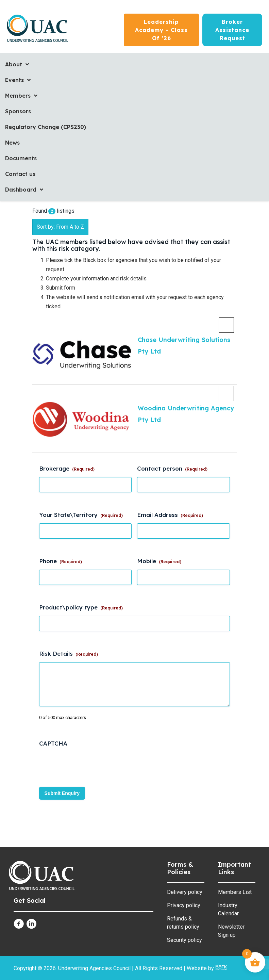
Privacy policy (184, 905)
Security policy (184, 940)
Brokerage (67, 468)
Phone (61, 561)
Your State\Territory (81, 515)
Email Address (170, 515)
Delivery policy (185, 892)
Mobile (159, 561)
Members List (235, 892)
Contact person (172, 468)
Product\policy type (81, 607)
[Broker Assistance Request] (232, 30)
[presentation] (91, 765)
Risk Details (69, 654)
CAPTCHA (53, 743)
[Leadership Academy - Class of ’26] (161, 30)
